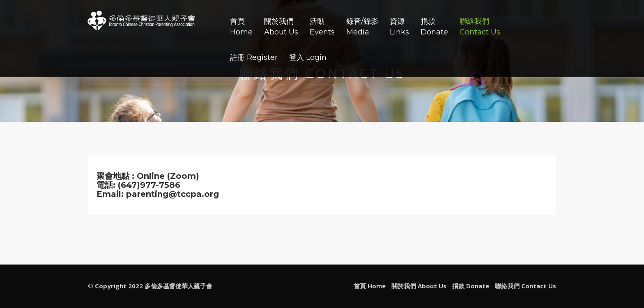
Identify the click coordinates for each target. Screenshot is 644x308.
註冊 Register (254, 57)
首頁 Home (370, 286)
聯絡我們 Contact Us (526, 286)
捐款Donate (434, 27)
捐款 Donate (471, 286)
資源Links (399, 27)
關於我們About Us (281, 27)
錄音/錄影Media (362, 27)
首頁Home (241, 27)
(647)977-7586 (149, 185)
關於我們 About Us (419, 286)
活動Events (322, 27)
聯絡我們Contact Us (480, 27)
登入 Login (308, 57)
